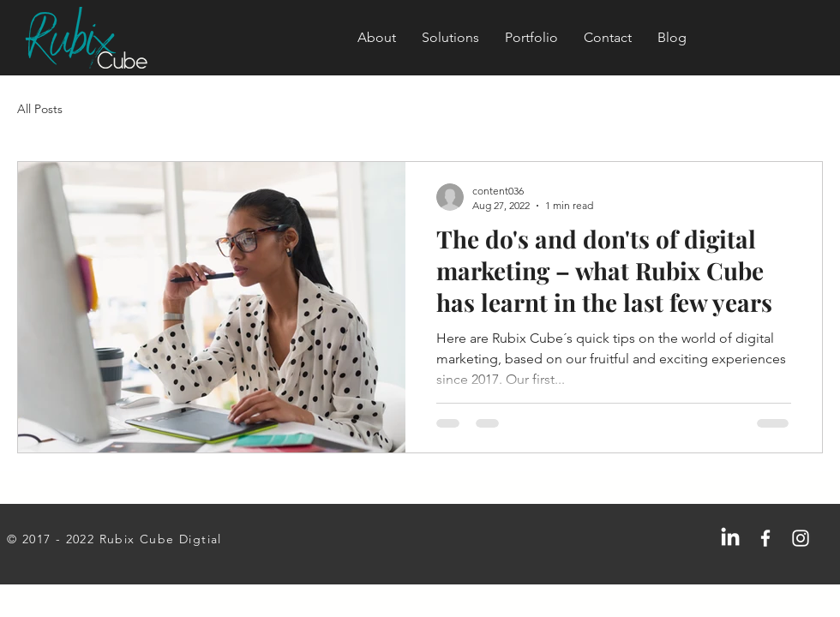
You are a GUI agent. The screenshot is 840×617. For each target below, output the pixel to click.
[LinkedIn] (730, 538)
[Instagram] (801, 538)
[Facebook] (765, 538)
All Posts (40, 109)
